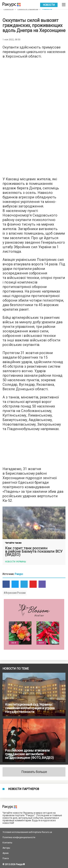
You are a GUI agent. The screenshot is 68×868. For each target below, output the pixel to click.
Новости (49, 5)
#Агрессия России (15, 593)
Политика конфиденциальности (19, 837)
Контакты (7, 843)
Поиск (6, 858)
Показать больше (34, 772)
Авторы (6, 848)
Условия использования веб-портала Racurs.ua (27, 832)
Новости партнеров (24, 789)
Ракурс (19, 574)
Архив (6, 853)
